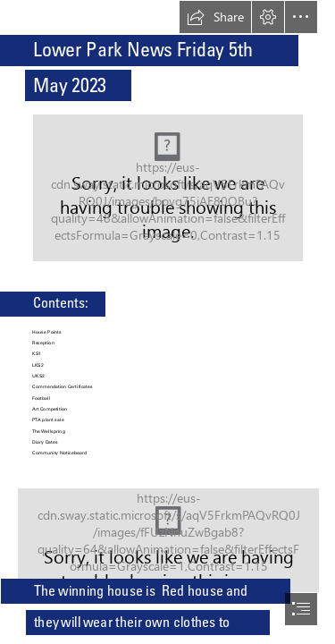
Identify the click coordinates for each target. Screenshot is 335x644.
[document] (167, 322)
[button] (215, 17)
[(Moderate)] (168, 188)
